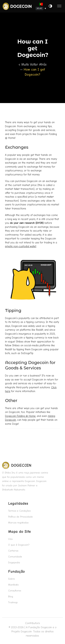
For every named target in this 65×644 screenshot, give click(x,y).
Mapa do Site (19, 532)
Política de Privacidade (20, 517)
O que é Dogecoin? (19, 545)
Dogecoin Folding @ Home (20, 416)
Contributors (32, 623)
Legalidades (18, 503)
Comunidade (15, 557)
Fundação (16, 571)
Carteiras (13, 551)
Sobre (11, 579)
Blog (11, 597)
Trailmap (13, 602)
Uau (10, 539)
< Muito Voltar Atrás (32, 65)
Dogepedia (14, 563)
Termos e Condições (19, 511)
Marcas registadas (18, 523)
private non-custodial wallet (21, 246)
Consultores (15, 591)
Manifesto (13, 585)
